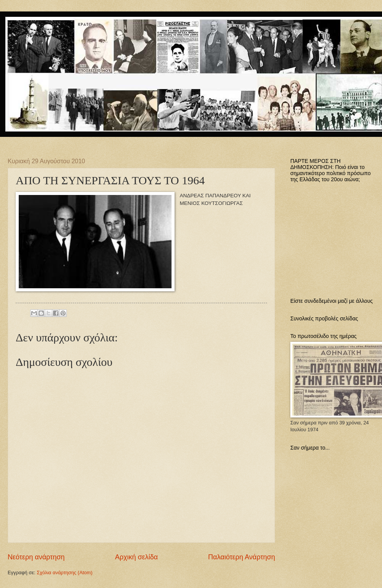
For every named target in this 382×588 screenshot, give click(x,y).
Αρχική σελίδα (136, 557)
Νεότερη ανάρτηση (36, 557)
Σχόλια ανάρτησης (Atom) (65, 573)
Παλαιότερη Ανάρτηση (242, 557)
